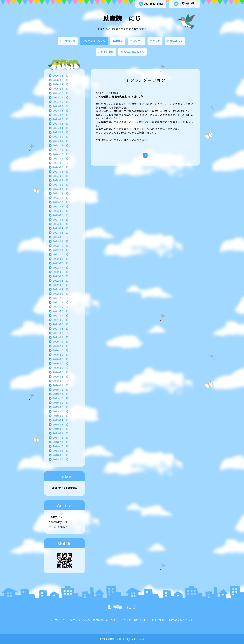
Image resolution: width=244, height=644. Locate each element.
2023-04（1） (61, 228)
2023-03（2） (61, 233)
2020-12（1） (61, 342)
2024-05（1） (61, 176)
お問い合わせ (184, 4)
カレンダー (136, 41)
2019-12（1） (61, 390)
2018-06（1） (61, 459)
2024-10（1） (61, 154)
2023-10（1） (61, 202)
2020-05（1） (61, 372)
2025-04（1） (61, 128)
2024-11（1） (61, 150)
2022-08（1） (61, 263)
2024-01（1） (61, 189)
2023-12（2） (61, 193)
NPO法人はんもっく (132, 52)
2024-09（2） (61, 158)
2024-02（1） (61, 185)
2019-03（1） (61, 424)
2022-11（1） (61, 250)
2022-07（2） (61, 267)
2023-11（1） (61, 198)
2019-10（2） (61, 398)
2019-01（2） (61, 433)
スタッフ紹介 (106, 52)
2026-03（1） (61, 80)
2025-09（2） (61, 106)
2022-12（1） (61, 246)
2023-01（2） (61, 241)
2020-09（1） (61, 355)
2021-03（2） (61, 333)
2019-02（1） (61, 429)
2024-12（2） (61, 145)
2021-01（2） (61, 337)
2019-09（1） (61, 403)
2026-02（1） (61, 84)
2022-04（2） (61, 280)
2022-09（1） (61, 259)
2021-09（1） (61, 311)
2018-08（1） (61, 451)
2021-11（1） (61, 302)
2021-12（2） (61, 298)
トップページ (68, 41)
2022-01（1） (61, 294)
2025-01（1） (61, 141)
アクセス (155, 41)
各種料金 (118, 41)
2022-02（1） (61, 289)
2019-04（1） (61, 420)
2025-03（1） (61, 132)
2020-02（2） (61, 381)
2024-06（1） (61, 171)
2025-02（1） (61, 137)
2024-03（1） (61, 180)
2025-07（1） (61, 115)
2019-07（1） (61, 407)
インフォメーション (94, 41)
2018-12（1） (61, 437)
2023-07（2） (61, 215)
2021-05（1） (61, 324)
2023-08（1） (61, 211)
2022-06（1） (61, 272)
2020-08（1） (61, 359)
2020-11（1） (61, 346)
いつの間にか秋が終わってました (120, 97)
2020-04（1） (61, 376)
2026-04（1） (61, 76)
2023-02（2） (61, 237)
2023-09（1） (61, 206)
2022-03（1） (61, 285)
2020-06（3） (61, 368)
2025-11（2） (61, 97)
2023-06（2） (61, 219)
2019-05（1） (61, 416)
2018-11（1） (61, 442)
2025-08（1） (61, 110)
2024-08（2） (61, 163)
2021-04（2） (61, 328)
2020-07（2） (61, 363)
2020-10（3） (61, 350)
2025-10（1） (61, 102)
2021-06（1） (61, 320)
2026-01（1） (61, 89)
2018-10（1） (61, 446)
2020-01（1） (61, 385)
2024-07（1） (61, 167)
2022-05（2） (61, 276)
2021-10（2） (61, 307)
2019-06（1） (61, 411)
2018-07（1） (61, 455)
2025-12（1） (61, 93)
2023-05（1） (61, 224)
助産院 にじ (122, 18)
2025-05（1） (61, 124)
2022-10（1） (61, 254)
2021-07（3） (61, 315)
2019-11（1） (61, 394)
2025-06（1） (61, 119)
